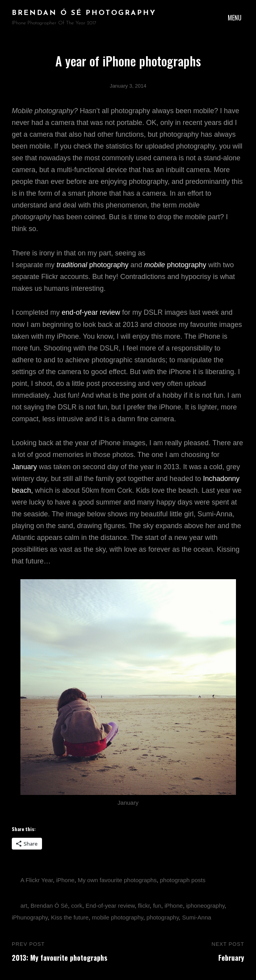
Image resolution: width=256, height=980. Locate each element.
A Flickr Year (37, 880)
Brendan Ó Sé (49, 906)
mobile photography (118, 917)
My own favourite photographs (117, 880)
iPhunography (30, 917)
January (24, 467)
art (24, 906)
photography (92, 265)
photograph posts (183, 880)
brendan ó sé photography (84, 13)
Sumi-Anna (197, 917)
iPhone (65, 880)
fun (157, 906)
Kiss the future (70, 917)
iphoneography (205, 906)
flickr (144, 906)
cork (77, 906)
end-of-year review (91, 312)
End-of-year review (110, 906)
